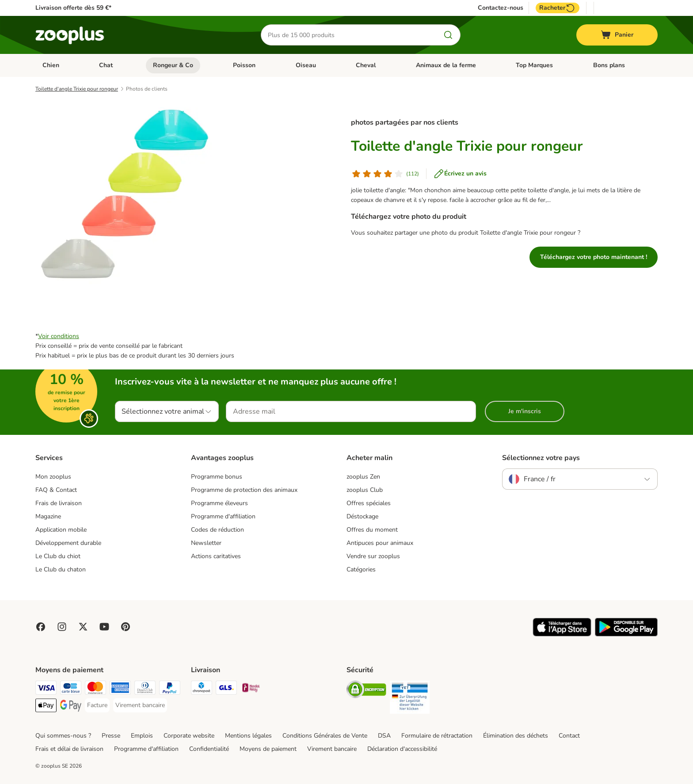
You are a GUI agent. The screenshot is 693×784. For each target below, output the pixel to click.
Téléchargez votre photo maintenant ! (594, 257)
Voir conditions (59, 336)
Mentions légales (248, 736)
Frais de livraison (59, 503)
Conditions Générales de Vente (325, 736)
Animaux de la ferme (446, 65)
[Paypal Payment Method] (170, 689)
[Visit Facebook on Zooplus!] (41, 627)
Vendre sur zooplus (373, 556)
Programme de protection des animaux (244, 490)
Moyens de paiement (268, 749)
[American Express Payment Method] (120, 689)
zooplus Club (365, 490)
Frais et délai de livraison (69, 749)
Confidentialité (209, 749)
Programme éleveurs (219, 503)
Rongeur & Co (173, 65)
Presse (111, 736)
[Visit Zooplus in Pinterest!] (126, 627)
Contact (569, 736)
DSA (384, 736)
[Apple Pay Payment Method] (46, 707)
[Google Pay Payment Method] (71, 707)
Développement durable (68, 543)
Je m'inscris (525, 411)
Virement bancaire (332, 749)
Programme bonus (217, 477)
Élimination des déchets (516, 736)
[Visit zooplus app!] (562, 634)
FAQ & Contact (56, 490)
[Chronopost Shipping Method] (202, 689)
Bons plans (609, 65)
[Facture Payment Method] (97, 705)
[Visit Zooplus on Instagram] (62, 627)
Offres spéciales (369, 503)
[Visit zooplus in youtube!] (104, 627)
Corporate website (189, 736)
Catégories (361, 569)
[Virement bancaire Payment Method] (140, 705)
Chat (106, 65)
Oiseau (306, 65)
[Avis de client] (385, 174)
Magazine (48, 516)
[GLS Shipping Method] (226, 689)
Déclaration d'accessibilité (402, 749)
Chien (51, 65)
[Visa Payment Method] (46, 689)
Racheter (558, 8)
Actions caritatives (216, 556)
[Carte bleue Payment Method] (71, 689)
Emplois (142, 736)
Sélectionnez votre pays (541, 458)
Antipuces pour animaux (380, 543)
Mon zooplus (53, 477)
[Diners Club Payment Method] (145, 689)
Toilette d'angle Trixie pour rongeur (77, 89)
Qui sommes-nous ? (63, 736)
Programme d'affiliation (223, 516)
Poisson (244, 65)
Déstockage (362, 516)
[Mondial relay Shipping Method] (251, 689)
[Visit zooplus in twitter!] (83, 627)
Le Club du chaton (61, 569)
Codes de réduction (217, 530)
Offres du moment (372, 530)
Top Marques (534, 65)
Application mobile (61, 530)
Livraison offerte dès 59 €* (73, 8)
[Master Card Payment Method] (95, 689)
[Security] (366, 691)
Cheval (366, 65)
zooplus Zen (363, 477)
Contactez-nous (501, 8)
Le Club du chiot (58, 556)
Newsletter (206, 543)
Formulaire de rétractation (437, 736)
